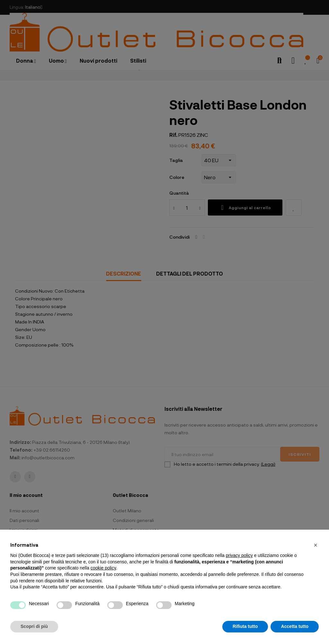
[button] (316, 545)
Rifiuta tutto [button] (245, 626)
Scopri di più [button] (34, 626)
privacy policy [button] (239, 555)
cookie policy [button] (103, 568)
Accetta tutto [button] (295, 626)
